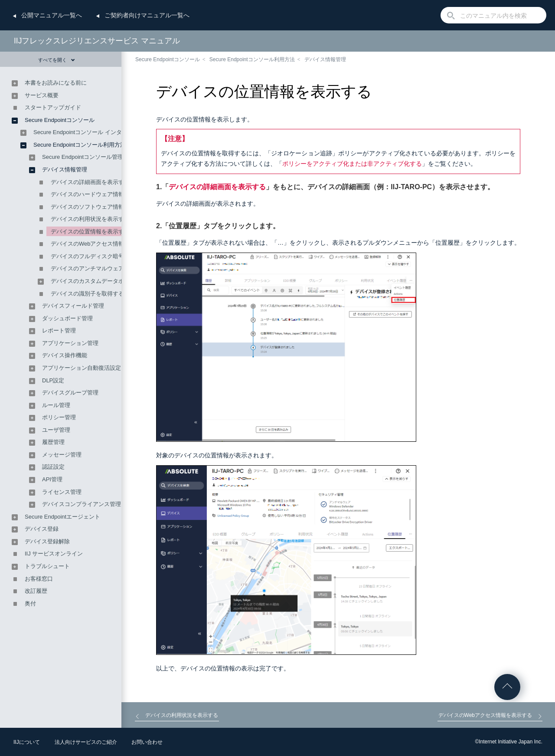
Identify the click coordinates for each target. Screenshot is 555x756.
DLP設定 (53, 380)
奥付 (30, 603)
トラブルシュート (47, 566)
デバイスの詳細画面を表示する (217, 187)
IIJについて (27, 742)
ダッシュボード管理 (67, 318)
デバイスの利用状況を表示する (90, 219)
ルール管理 (56, 405)
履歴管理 (53, 442)
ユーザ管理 (56, 430)
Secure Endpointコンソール (168, 59)
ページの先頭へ (507, 687)
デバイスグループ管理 (70, 393)
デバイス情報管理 (325, 59)
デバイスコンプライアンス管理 (82, 504)
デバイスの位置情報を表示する (90, 232)
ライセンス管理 (62, 492)
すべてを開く (57, 60)
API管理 (52, 479)
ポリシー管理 (59, 417)
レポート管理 (59, 330)
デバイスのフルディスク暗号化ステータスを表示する (118, 256)
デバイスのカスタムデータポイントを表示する (110, 281)
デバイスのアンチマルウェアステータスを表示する (116, 268)
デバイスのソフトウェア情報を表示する (101, 207)
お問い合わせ (147, 742)
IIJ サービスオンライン (54, 554)
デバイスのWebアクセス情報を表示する (102, 244)
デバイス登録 (42, 529)
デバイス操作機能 (65, 355)
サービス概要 (42, 95)
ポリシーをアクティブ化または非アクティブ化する (352, 164)
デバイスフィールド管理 (73, 306)
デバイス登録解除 (47, 541)
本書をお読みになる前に (56, 83)
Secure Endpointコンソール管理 (83, 157)
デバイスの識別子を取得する (87, 294)
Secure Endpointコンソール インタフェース (89, 132)
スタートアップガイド (53, 107)
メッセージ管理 (62, 455)
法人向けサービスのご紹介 (86, 742)
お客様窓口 (39, 579)
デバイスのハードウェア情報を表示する (101, 194)
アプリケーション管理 (70, 343)
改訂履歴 (36, 591)
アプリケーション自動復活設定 (82, 368)
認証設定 (53, 467)
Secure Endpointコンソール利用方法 (252, 59)
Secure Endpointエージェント (62, 517)
